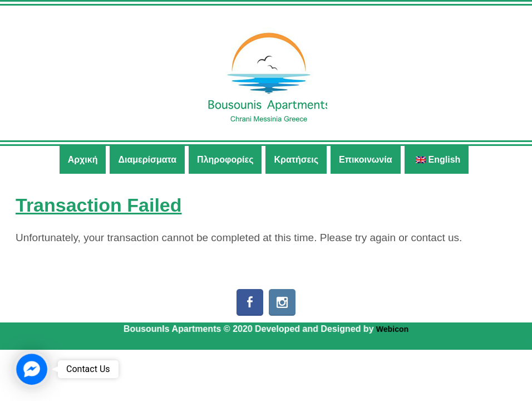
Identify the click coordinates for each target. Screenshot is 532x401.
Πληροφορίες (225, 160)
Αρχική (83, 160)
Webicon (392, 329)
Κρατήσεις (296, 160)
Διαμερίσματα (147, 160)
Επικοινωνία (366, 160)
